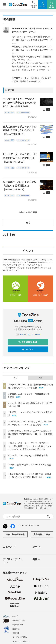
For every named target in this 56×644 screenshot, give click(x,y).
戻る (28, 223)
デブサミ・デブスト (13, 561)
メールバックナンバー (28, 334)
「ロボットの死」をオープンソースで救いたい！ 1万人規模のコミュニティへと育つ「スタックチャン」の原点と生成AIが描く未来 (30, 446)
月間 (40, 378)
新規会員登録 (27, 342)
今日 (16, 378)
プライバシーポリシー (21, 641)
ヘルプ (15, 616)
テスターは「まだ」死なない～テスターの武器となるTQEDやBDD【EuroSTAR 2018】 (20, 103)
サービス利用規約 (20, 637)
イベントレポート (23, 112)
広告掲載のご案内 (42, 534)
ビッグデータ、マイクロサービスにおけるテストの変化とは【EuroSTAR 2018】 (20, 158)
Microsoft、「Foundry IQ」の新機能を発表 (28, 455)
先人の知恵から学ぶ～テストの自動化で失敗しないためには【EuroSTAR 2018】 (20, 130)
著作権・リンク (19, 620)
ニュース (9, 547)
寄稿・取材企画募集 (15, 534)
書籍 (37, 560)
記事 (37, 547)
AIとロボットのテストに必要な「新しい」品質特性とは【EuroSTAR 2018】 (20, 186)
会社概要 (16, 633)
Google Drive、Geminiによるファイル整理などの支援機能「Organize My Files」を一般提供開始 (30, 434)
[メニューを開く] (4, 4)
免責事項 (16, 629)
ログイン (28, 349)
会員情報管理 (18, 625)
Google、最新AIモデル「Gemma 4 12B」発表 (29, 465)
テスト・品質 (9, 112)
